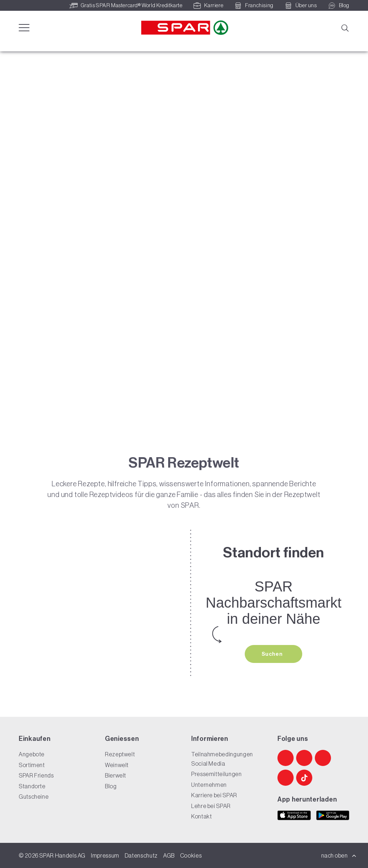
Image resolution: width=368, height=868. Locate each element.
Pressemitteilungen (217, 774)
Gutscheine (34, 797)
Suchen (273, 654)
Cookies (191, 855)
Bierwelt (116, 776)
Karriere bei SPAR (214, 795)
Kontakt (201, 817)
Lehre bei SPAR (211, 806)
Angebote (32, 755)
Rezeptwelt (120, 755)
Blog (111, 786)
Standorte (32, 786)
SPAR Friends (36, 776)
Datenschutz (141, 855)
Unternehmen (209, 785)
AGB (169, 855)
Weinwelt (117, 765)
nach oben (339, 855)
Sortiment (32, 765)
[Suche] (345, 27)
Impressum (105, 855)
